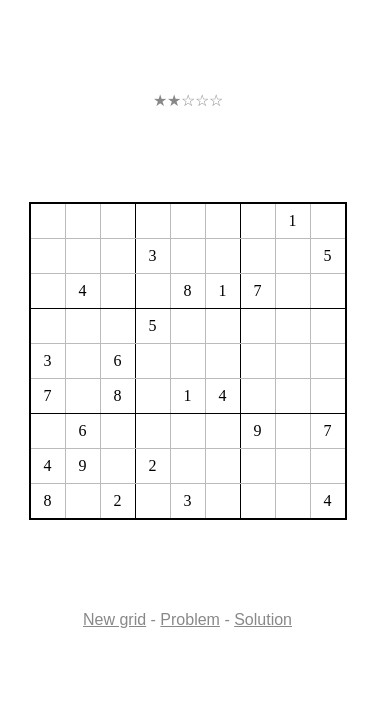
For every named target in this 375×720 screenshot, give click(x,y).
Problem (190, 619)
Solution (263, 619)
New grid (114, 619)
